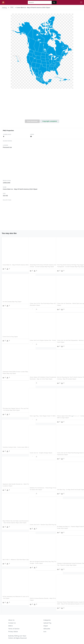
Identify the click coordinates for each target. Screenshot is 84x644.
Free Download (32, 121)
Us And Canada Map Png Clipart (12, 301)
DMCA (11, 626)
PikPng (5, 8)
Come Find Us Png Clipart (10, 336)
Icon (45, 632)
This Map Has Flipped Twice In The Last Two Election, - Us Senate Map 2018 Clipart (14, 410)
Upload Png (47, 623)
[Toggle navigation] (81, 2)
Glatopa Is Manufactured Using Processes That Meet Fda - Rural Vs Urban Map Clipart (69, 564)
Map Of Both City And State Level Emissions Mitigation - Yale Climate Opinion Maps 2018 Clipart (13, 522)
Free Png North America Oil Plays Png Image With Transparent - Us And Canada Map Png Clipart (69, 266)
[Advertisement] (42, 105)
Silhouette (47, 629)
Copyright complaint (50, 121)
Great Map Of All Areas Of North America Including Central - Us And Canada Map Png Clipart (42, 266)
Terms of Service (14, 629)
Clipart (46, 626)
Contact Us (12, 623)
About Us (11, 620)
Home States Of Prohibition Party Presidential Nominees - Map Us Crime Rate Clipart (41, 378)
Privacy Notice (13, 632)
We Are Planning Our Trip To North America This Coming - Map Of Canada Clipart (68, 378)
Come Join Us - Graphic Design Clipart (41, 452)
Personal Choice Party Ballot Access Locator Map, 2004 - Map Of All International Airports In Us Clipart (68, 603)
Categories (47, 620)
